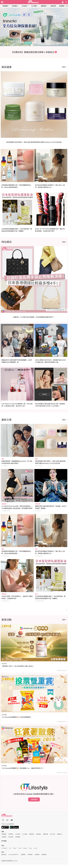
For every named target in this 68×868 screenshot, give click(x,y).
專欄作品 (60, 834)
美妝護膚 (5, 6)
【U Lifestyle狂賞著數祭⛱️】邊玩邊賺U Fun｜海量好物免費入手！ (23, 768)
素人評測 (53, 834)
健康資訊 (44, 6)
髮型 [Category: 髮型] (36, 594)
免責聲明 (23, 855)
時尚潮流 (15, 6)
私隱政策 (37, 855)
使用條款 (30, 855)
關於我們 (4, 855)
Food (20, 848)
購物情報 (46, 834)
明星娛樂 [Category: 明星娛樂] (38, 504)
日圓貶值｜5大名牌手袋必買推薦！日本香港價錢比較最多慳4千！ (34, 317)
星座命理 (53, 6)
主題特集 (4, 837)
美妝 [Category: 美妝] (36, 549)
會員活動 (11, 837)
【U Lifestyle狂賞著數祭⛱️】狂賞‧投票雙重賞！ (17, 717)
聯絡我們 (44, 855)
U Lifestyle (4, 848)
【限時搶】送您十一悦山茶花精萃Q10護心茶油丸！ (18, 666)
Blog (30, 848)
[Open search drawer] (66, 2)
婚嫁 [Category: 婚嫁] (3, 459)
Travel (15, 848)
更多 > (64, 67)
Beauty (25, 848)
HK (10, 848)
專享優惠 (18, 837)
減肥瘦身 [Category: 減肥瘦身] (4, 504)
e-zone (35, 848)
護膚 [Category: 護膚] (36, 459)
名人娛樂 (34, 6)
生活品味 (24, 6)
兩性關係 (62, 6)
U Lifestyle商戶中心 (13, 855)
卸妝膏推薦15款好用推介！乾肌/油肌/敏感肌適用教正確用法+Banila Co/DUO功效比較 (34, 142)
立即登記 (34, 799)
